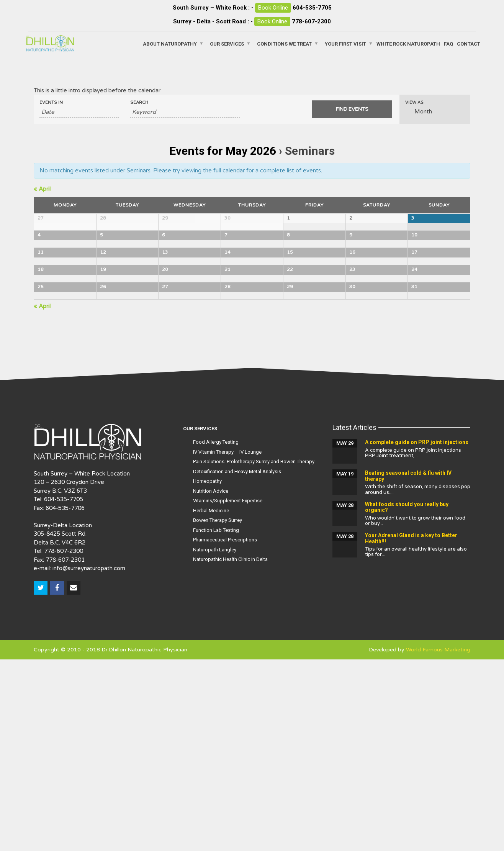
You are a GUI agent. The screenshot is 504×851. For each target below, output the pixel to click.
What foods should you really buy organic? (407, 699)
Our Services (227, 43)
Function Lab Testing (216, 722)
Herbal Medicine (211, 702)
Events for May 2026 (223, 151)
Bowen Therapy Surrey (218, 712)
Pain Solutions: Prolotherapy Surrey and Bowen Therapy (254, 653)
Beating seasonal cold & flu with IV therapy (408, 667)
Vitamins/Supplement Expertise (228, 692)
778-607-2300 (311, 21)
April (42, 189)
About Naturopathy (170, 43)
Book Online (273, 8)
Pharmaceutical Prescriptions (225, 731)
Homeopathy (207, 673)
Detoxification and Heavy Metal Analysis (237, 663)
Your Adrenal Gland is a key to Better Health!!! (411, 730)
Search (139, 102)
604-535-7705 (312, 8)
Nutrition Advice (211, 683)
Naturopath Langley (215, 741)
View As (414, 102)
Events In (51, 102)
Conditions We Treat (284, 43)
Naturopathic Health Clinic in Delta (230, 751)
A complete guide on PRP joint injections (417, 634)
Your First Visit (345, 43)
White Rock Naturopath (408, 43)
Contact (469, 43)
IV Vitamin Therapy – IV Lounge (227, 644)
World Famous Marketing (438, 841)
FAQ (448, 43)
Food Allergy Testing (216, 634)
